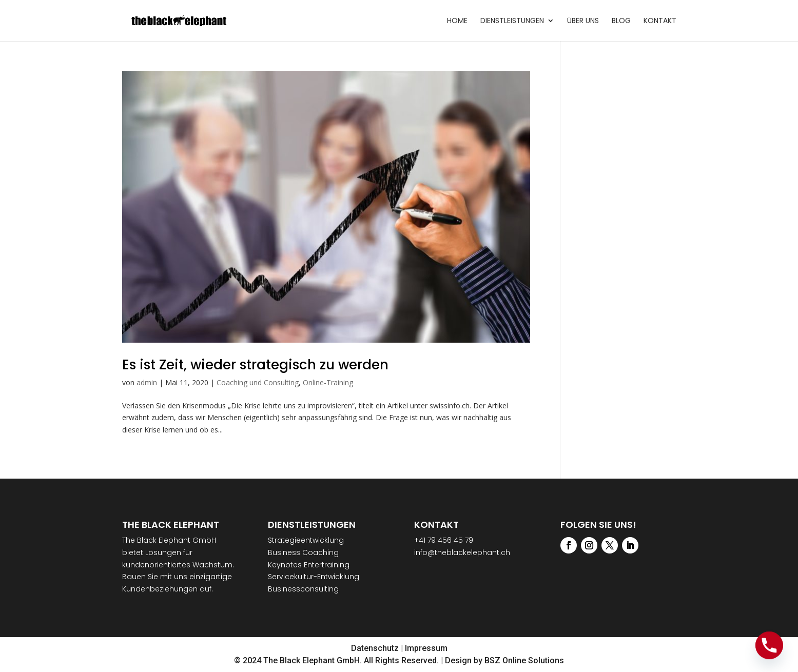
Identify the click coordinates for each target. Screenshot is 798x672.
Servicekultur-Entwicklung (314, 577)
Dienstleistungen (512, 21)
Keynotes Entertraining (309, 565)
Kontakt (660, 21)
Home (457, 21)
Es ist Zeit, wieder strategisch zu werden (255, 365)
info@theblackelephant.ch (462, 552)
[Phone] (769, 645)
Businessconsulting (303, 589)
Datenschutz (375, 648)
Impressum (426, 648)
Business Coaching (303, 552)
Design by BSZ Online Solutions (504, 660)
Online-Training (328, 382)
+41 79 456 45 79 (444, 540)
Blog (621, 21)
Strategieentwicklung (306, 540)
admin (147, 382)
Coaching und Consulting (258, 382)
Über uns (583, 21)
